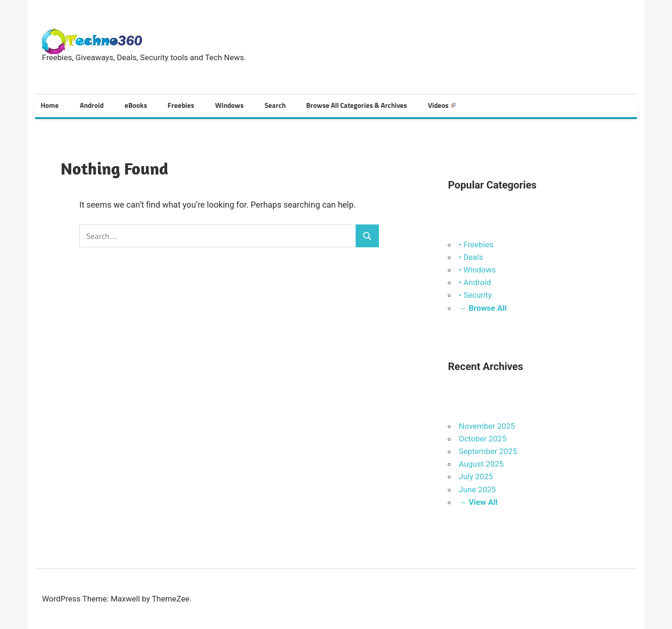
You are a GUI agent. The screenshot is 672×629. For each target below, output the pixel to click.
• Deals (471, 257)
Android (92, 105)
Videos (442, 105)
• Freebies (476, 245)
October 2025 (483, 439)
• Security (475, 295)
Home (50, 105)
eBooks (136, 105)
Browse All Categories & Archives (357, 105)
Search (275, 105)
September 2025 (488, 451)
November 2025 (487, 426)
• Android (475, 282)
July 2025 (476, 476)
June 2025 (477, 489)
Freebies (181, 105)
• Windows (477, 270)
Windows (229, 105)
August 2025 (481, 464)
